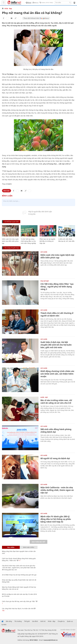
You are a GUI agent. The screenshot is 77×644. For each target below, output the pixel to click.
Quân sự (70, 621)
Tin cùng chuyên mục (12, 248)
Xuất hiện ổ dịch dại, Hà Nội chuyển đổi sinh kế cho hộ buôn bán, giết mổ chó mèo (56, 345)
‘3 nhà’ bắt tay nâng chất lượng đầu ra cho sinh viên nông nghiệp (28, 241)
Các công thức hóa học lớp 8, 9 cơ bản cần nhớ (18, 609)
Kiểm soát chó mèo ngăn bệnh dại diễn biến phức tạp (10, 241)
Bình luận (7, 191)
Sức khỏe (44, 252)
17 (19, 560)
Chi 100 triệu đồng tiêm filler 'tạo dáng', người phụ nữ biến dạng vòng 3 (57, 287)
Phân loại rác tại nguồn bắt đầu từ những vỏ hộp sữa (47, 241)
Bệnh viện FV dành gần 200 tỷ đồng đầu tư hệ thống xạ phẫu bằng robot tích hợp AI (56, 519)
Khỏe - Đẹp (8, 9)
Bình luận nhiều (29, 547)
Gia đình (35, 621)
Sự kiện (4, 625)
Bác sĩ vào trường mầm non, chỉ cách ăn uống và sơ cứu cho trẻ (56, 402)
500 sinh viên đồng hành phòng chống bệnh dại (56, 431)
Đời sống (9, 621)
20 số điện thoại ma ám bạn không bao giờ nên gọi (19, 575)
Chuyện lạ (61, 621)
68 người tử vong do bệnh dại (55, 458)
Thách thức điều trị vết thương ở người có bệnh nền (57, 314)
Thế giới (27, 621)
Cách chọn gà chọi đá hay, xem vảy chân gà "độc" (19, 601)
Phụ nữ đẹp (45, 281)
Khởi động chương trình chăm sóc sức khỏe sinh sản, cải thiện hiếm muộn (57, 374)
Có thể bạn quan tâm (12, 222)
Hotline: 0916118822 (46, 3)
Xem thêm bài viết (38, 542)
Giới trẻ (43, 621)
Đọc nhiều (11, 547)
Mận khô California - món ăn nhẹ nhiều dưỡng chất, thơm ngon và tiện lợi (57, 490)
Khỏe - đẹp (52, 621)
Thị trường (18, 621)
